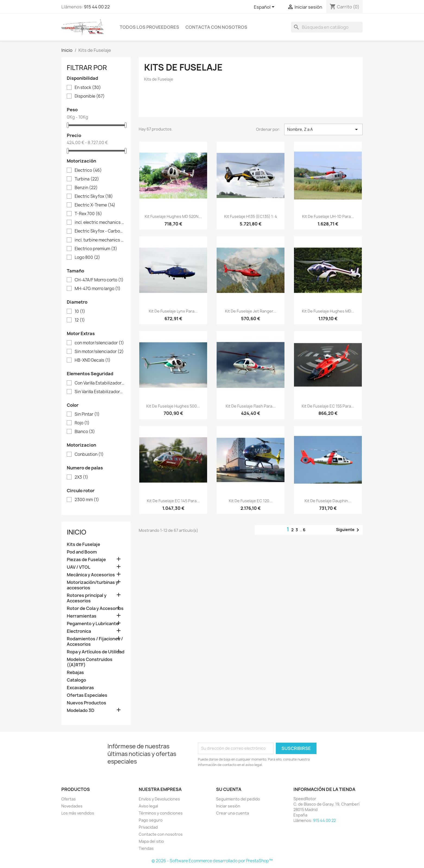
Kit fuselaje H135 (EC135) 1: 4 (251, 216)
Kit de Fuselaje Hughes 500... (173, 406)
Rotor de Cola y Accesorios (95, 608)
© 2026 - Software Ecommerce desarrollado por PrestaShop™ (212, 861)
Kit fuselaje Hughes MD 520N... (173, 216)
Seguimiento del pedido (238, 799)
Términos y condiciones (161, 813)
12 (80, 320)
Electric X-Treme (95, 205)
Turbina (87, 179)
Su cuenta (229, 789)
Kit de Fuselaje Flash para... (251, 406)
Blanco (85, 432)
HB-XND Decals (93, 360)
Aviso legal (148, 806)
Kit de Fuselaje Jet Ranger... (251, 311)
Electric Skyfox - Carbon (100, 231)
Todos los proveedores (149, 27)
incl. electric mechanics (100, 222)
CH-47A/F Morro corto (99, 280)
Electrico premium (96, 249)
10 (80, 311)
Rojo (82, 423)
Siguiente (349, 530)
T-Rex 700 (88, 214)
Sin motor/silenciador (99, 352)
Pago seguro (151, 820)
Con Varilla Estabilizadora (100, 383)
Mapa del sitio (151, 841)
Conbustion (89, 454)
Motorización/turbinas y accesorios (92, 585)
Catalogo (76, 680)
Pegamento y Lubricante (93, 624)
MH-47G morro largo (98, 289)
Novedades (72, 806)
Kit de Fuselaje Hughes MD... (328, 311)
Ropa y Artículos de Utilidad (96, 652)
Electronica (79, 631)
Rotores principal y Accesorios (87, 598)
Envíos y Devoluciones (159, 799)
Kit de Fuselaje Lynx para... (173, 311)
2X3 (81, 477)
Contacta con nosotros (216, 27)
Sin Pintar (87, 414)
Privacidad (148, 827)
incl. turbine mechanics (100, 240)
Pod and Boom (82, 552)
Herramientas (82, 616)
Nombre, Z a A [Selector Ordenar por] (323, 129)
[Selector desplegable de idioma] (265, 7)
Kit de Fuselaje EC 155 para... (328, 406)
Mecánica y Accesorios (91, 575)
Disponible (90, 96)
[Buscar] (327, 27)
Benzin (86, 188)
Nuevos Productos (86, 703)
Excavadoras (80, 688)
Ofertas (69, 799)
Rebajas (75, 673)
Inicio (77, 532)
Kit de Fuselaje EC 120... (251, 501)
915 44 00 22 (97, 7)
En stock (88, 88)
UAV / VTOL (79, 567)
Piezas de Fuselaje (86, 560)
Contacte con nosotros (161, 834)
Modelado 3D (81, 710)
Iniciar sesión (228, 806)
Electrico (88, 170)
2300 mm (87, 500)
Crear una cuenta (232, 813)
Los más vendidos (78, 813)
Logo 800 (87, 257)
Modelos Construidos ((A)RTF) (90, 662)
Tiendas (146, 848)
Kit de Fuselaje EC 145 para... (173, 501)
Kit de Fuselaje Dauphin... (328, 501)
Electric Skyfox (94, 196)
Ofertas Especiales (87, 695)
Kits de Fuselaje (83, 544)
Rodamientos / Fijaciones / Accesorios (95, 642)
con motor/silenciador (99, 343)
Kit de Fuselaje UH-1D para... (328, 216)
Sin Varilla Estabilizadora (100, 392)
